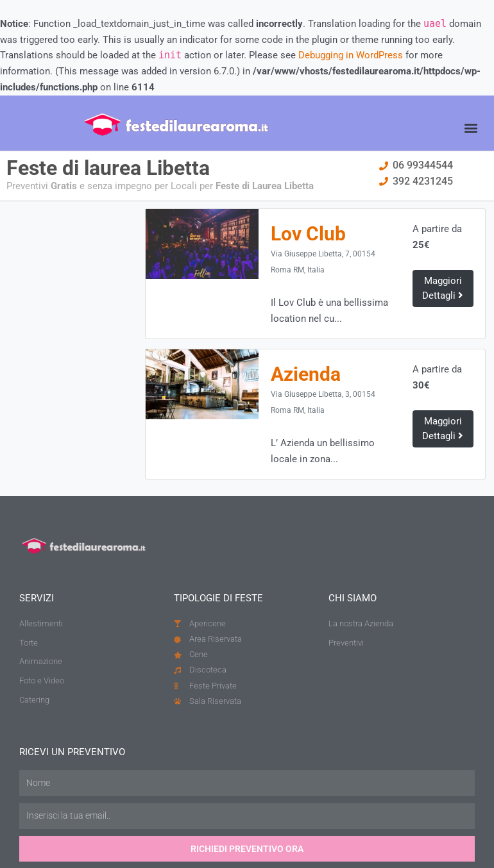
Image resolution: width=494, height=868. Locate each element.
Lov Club (311, 234)
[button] (471, 127)
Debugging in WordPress (351, 55)
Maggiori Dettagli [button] (443, 288)
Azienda (308, 376)
